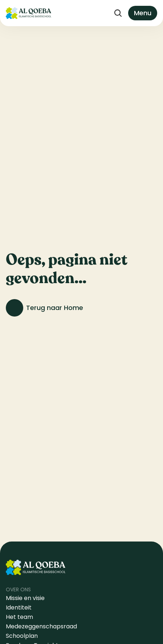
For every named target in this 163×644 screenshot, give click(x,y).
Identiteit (19, 607)
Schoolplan (22, 636)
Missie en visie (26, 598)
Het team (19, 617)
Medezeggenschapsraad (41, 626)
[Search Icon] (118, 13)
